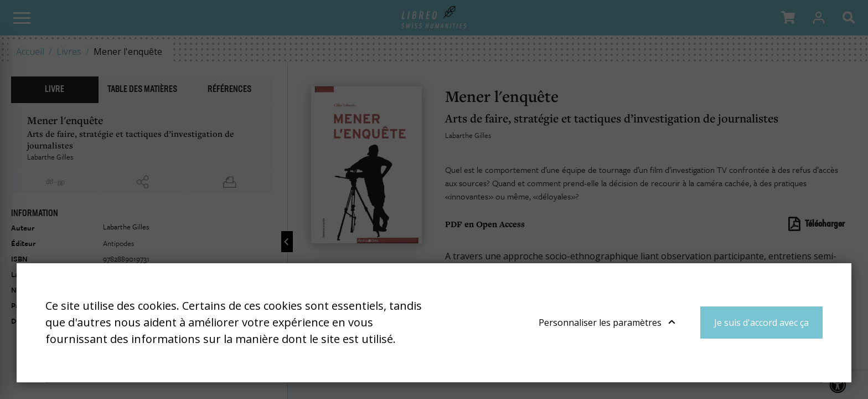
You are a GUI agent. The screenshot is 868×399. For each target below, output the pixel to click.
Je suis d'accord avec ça (761, 323)
